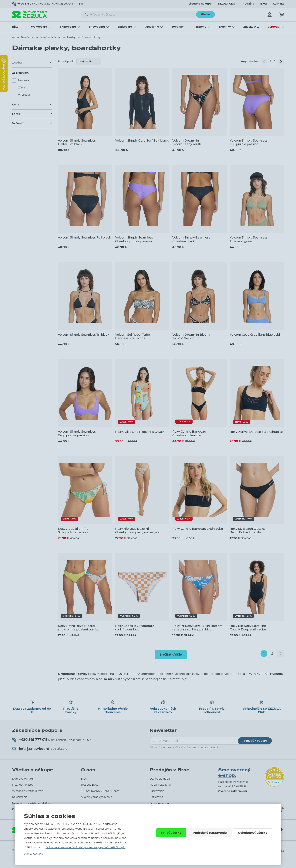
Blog (264, 4)
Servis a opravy (160, 803)
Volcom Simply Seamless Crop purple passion (77, 433)
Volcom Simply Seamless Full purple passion (249, 142)
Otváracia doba (160, 779)
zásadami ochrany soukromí (202, 747)
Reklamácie (20, 797)
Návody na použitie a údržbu (31, 803)
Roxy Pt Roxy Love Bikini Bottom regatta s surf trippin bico (197, 628)
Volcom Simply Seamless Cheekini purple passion (134, 239)
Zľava (22, 88)
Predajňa (248, 4)
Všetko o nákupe (200, 4)
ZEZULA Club (227, 4)
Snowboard (97, 27)
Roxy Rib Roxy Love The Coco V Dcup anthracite (248, 628)
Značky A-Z (251, 27)
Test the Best (89, 785)
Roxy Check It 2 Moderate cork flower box (135, 628)
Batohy (201, 27)
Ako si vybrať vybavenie (96, 797)
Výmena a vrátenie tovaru (29, 791)
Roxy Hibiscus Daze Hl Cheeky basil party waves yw (137, 530)
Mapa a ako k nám (161, 785)
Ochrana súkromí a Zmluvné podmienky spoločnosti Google (85, 847)
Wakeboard (39, 27)
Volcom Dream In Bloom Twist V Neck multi (191, 336)
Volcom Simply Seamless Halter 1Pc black (77, 142)
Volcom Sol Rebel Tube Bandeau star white (133, 336)
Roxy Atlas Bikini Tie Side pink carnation (73, 530)
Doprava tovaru (22, 779)
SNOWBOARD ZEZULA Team (100, 791)
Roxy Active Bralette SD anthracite (256, 432)
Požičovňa (156, 797)
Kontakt (278, 4)
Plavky (71, 37)
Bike (15, 27)
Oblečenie (152, 27)
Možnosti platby (23, 785)
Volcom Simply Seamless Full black (84, 237)
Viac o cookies (33, 854)
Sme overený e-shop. (234, 773)
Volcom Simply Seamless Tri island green (249, 239)
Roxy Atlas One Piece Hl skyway (139, 432)
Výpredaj (274, 27)
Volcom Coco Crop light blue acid (255, 335)
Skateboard (68, 27)
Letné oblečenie (50, 37)
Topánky (178, 27)
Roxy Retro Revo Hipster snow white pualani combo (79, 628)
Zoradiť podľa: (66, 61)
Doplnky (225, 27)
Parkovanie (157, 791)
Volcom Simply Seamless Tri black (84, 335)
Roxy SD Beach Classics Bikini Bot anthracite (248, 530)
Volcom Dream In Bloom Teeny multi (187, 142)
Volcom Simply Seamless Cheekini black (191, 239)
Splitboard (125, 27)
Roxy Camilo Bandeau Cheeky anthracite (189, 433)
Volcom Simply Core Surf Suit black (142, 141)
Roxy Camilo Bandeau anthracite (198, 529)
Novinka (24, 81)
